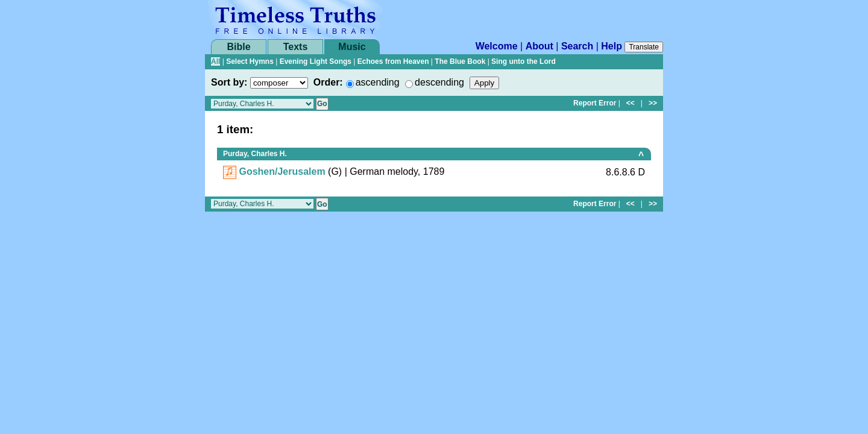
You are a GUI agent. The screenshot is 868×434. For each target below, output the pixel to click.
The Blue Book (460, 61)
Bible (238, 47)
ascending (378, 82)
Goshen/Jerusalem (282, 171)
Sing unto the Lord (524, 61)
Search (577, 46)
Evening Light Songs (316, 61)
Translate (644, 47)
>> (653, 103)
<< (631, 103)
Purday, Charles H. (255, 154)
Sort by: (229, 82)
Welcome (497, 46)
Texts (296, 47)
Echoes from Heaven (393, 61)
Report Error (595, 103)
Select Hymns (250, 61)
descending (439, 82)
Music (352, 47)
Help (612, 46)
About (539, 46)
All (215, 61)
